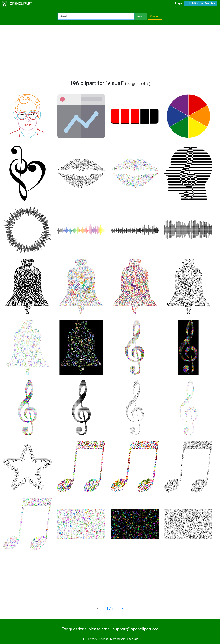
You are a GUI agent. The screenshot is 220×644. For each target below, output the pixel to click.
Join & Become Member (201, 4)
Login (178, 4)
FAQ (84, 639)
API (136, 639)
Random (155, 16)
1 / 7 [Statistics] (110, 609)
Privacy (93, 639)
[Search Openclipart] (96, 16)
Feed (130, 639)
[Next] (123, 609)
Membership (118, 639)
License (104, 639)
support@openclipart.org (135, 629)
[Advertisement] (110, 54)
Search (141, 16)
